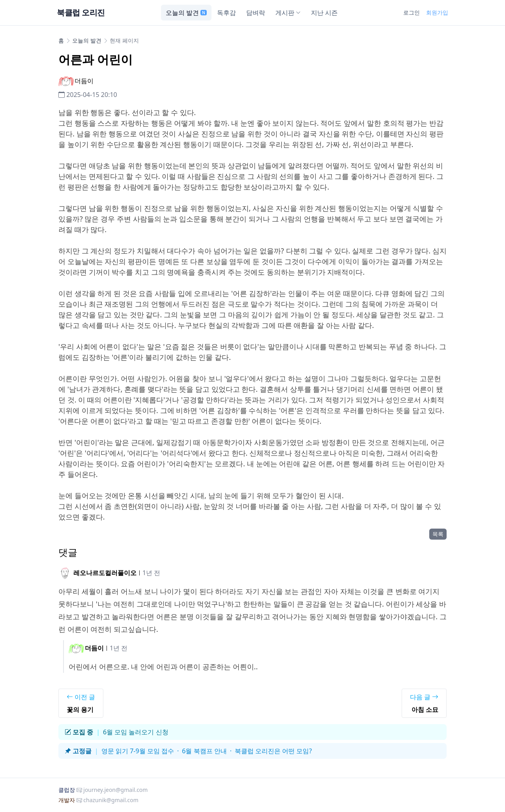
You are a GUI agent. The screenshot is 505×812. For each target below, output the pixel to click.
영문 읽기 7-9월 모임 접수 (138, 751)
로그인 (411, 12)
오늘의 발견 (186, 13)
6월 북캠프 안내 (204, 751)
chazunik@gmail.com (111, 800)
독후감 (226, 13)
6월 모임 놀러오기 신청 (136, 732)
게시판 (288, 13)
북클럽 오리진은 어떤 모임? (273, 751)
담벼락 (256, 13)
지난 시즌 (324, 13)
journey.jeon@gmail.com (115, 790)
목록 (438, 534)
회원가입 (437, 12)
